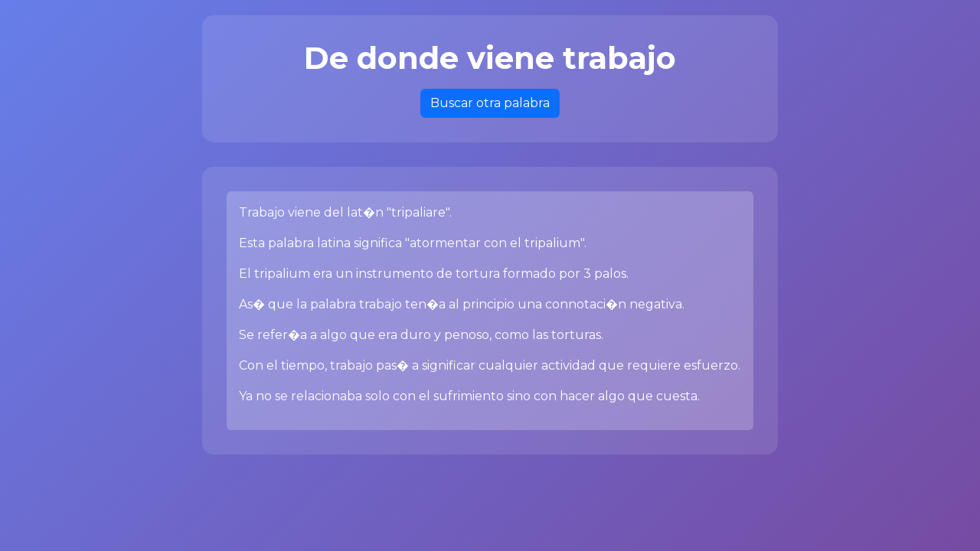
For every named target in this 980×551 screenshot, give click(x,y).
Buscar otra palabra (490, 103)
